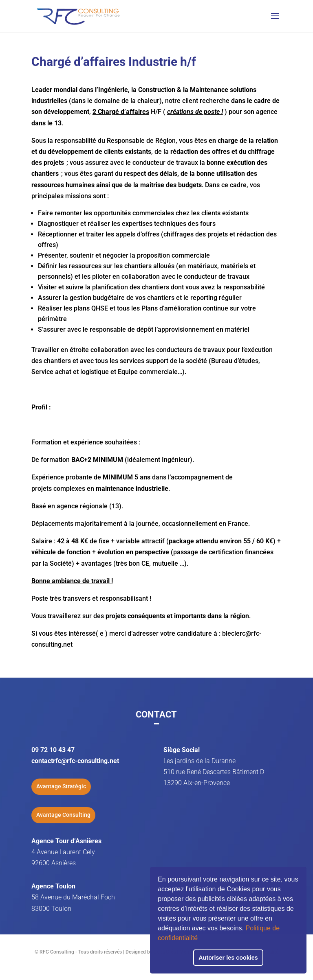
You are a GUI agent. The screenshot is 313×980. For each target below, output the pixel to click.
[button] (201, 939)
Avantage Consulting (63, 815)
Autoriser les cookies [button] (228, 958)
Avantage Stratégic (61, 786)
